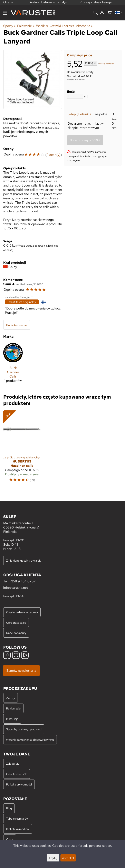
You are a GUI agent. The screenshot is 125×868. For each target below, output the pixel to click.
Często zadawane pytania (22, 612)
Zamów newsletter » (21, 671)
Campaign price (80, 55)
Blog (9, 808)
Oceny (11, 4)
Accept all (68, 858)
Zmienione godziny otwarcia (24, 560)
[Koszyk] (109, 13)
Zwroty (11, 698)
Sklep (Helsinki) (79, 114)
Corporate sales (16, 623)
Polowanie (26, 26)
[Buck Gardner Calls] (13, 365)
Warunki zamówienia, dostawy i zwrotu (30, 740)
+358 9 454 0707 (22, 581)
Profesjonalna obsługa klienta (95, 4)
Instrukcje (12, 719)
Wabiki (42, 26)
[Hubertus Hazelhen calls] (22, 448)
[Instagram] (16, 656)
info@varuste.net (16, 588)
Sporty (9, 26)
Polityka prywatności (19, 784)
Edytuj (53, 858)
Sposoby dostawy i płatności (24, 729)
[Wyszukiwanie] (96, 13)
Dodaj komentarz (17, 325)
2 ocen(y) (54, 155)
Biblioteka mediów (18, 829)
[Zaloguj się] (102, 13)
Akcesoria (84, 26)
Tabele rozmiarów (17, 818)
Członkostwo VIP (17, 774)
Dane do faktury (16, 633)
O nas (10, 839)
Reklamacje (13, 708)
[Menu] (5, 13)
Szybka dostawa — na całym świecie (49, 4)
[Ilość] (75, 96)
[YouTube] (25, 656)
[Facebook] (7, 656)
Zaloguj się (13, 764)
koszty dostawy (106, 64)
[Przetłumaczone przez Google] (17, 297)
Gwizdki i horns (62, 26)
